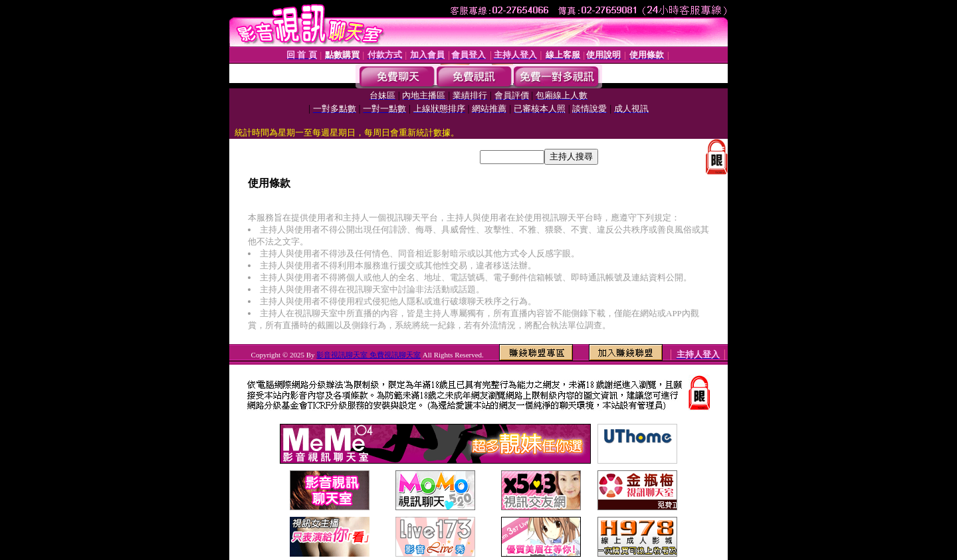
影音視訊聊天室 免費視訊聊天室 (369, 355)
